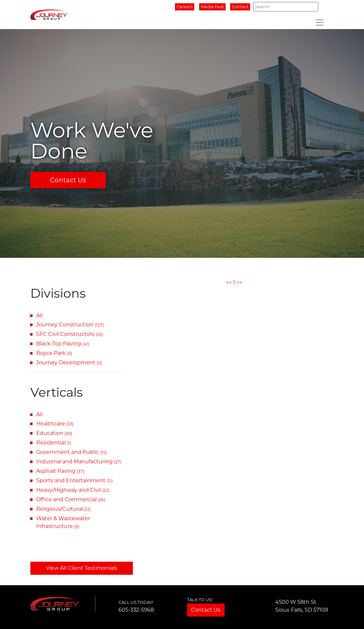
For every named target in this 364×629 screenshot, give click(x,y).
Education (54, 433)
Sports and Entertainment (74, 480)
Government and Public (71, 452)
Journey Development (69, 363)
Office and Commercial (71, 499)
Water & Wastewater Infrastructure (63, 522)
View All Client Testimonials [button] (82, 568)
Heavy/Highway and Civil (73, 490)
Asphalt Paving (60, 471)
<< (229, 282)
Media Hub (212, 7)
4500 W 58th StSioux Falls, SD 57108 (302, 606)
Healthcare (55, 424)
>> (239, 282)
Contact (240, 7)
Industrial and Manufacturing (79, 462)
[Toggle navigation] (320, 23)
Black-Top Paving (63, 344)
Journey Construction (70, 325)
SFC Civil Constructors (70, 334)
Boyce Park (54, 353)
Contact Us (68, 180)
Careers (185, 7)
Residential (54, 443)
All (39, 315)
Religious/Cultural (63, 509)
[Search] (285, 7)
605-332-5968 (136, 610)
